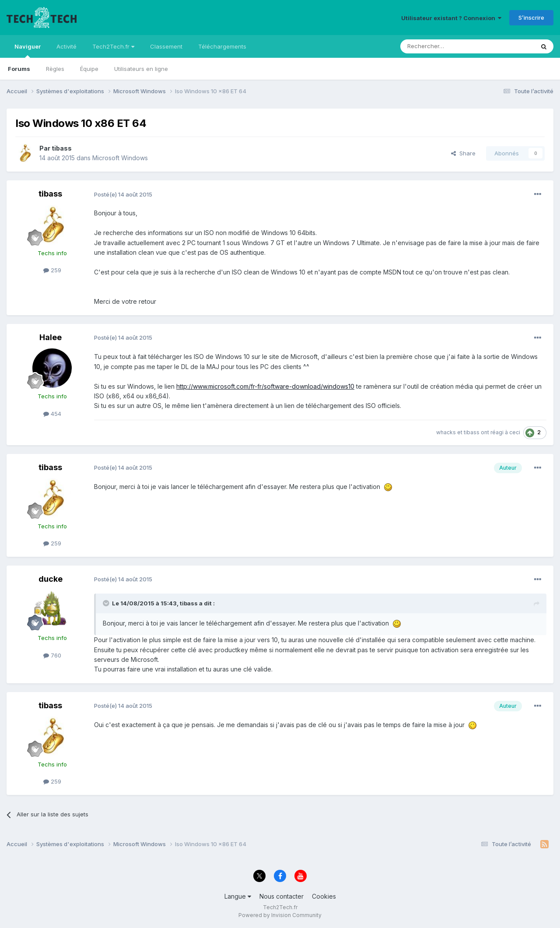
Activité (66, 46)
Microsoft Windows (120, 158)
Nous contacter (282, 896)
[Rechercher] (448, 46)
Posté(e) (123, 194)
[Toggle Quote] (107, 603)
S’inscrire (531, 18)
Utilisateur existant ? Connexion (451, 18)
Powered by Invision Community (280, 915)
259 (52, 270)
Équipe (89, 69)
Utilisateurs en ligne (141, 69)
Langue (238, 896)
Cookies (324, 896)
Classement (166, 46)
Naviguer (28, 50)
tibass (62, 148)
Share (463, 153)
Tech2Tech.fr (113, 46)
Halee (51, 337)
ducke (51, 579)
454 (52, 414)
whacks (446, 432)
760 (52, 655)
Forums (19, 69)
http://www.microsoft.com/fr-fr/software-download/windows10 (265, 386)
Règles (55, 69)
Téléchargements (222, 46)
